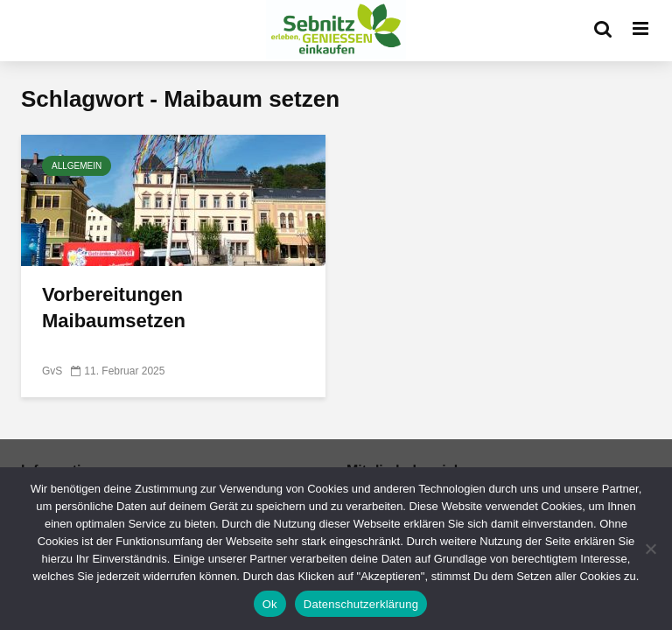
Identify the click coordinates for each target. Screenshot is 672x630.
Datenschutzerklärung (361, 604)
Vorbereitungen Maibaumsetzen (114, 308)
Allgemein (77, 166)
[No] (650, 549)
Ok (270, 604)
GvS (52, 371)
